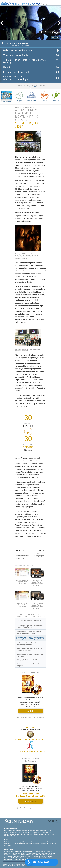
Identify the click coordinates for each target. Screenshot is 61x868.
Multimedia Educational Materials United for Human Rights (29, 632)
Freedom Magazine (19, 856)
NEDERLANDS (34, 832)
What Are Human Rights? (16, 55)
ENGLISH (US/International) (12, 830)
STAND (28, 856)
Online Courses (24, 844)
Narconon (7, 858)
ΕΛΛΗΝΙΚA (51, 834)
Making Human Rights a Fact (18, 51)
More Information (34, 844)
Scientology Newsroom (20, 853)
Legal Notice (20, 865)
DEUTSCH (42, 832)
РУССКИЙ (18, 832)
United (6, 67)
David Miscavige (32, 853)
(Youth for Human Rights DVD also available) (31, 718)
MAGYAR (49, 832)
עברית (6, 832)
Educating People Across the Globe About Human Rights (30, 627)
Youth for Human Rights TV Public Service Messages (24, 61)
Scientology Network (27, 851)
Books (16, 844)
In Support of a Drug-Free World (33, 858)
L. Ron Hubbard (9, 842)
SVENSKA (13, 834)
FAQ (12, 844)
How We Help (7, 102)
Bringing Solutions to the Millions (29, 660)
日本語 (12, 832)
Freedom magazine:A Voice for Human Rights (16, 78)
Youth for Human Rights (16, 859)
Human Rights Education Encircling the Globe (30, 655)
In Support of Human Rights (17, 72)
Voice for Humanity (41, 842)
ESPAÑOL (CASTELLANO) (38, 834)
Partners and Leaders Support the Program (29, 665)
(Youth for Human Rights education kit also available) (30, 809)
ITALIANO (7, 836)
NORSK (7, 834)
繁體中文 (25, 832)
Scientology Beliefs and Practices (24, 842)
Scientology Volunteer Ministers (28, 855)
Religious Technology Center (46, 853)
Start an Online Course (11, 855)
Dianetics (17, 851)
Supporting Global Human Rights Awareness (29, 621)
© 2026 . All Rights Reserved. (22, 864)
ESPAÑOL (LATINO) (23, 834)
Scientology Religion (40, 851)
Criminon (45, 96)
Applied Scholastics (32, 96)
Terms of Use (12, 865)
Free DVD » (31, 711)
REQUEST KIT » (30, 801)
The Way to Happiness (19, 97)
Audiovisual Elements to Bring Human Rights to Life (28, 644)
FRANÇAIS (48, 830)
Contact (43, 844)
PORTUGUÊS (15, 836)
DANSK (41, 830)
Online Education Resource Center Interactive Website (29, 649)
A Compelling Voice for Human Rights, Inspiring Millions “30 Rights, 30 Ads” (30, 638)
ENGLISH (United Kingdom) (30, 830)
